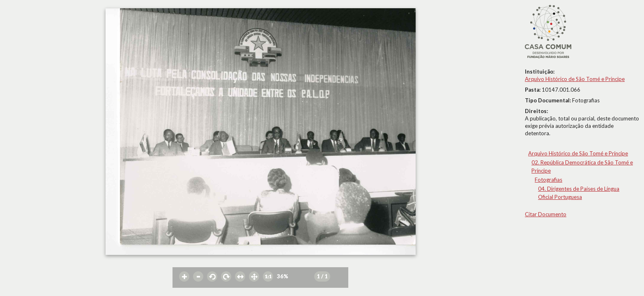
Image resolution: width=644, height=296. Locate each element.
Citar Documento (546, 214)
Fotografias (549, 180)
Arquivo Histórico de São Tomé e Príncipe (575, 79)
